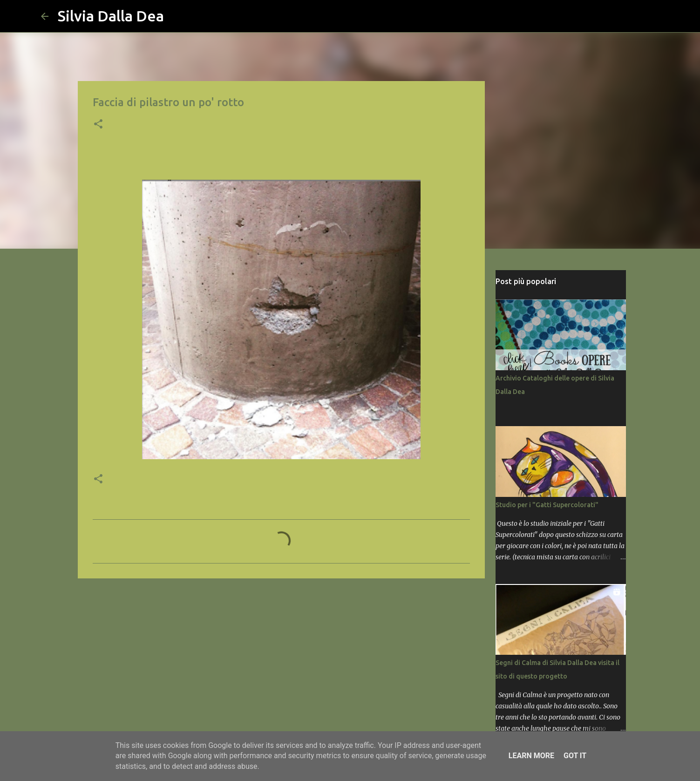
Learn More (531, 756)
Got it (575, 756)
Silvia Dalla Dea (111, 16)
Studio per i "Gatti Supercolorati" (547, 505)
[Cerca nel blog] (612, 16)
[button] (98, 125)
